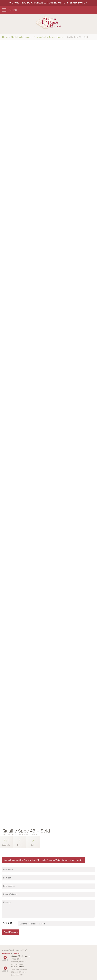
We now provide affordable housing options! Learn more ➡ (48, 3)
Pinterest (16, 953)
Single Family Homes (21, 37)
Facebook (6, 953)
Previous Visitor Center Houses (48, 37)
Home (5, 37)
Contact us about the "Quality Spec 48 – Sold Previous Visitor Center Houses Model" (44, 860)
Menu (10, 10)
